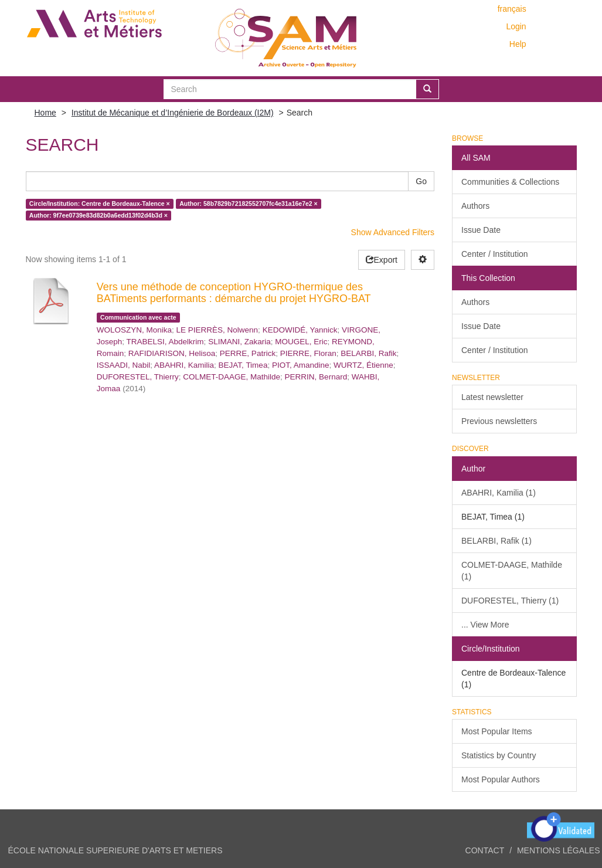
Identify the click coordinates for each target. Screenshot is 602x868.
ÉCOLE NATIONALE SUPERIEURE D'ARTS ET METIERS (115, 850)
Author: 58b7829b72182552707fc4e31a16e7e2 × (249, 204)
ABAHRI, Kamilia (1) (499, 493)
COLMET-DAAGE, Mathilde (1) (512, 571)
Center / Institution (495, 254)
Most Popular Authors (501, 779)
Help (518, 44)
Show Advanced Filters (393, 232)
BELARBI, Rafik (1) (496, 541)
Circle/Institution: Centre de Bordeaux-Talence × (100, 204)
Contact (485, 850)
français (512, 9)
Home (45, 113)
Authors (475, 206)
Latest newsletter (492, 397)
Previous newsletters (499, 421)
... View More (485, 625)
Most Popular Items (497, 731)
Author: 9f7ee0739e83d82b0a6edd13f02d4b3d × (98, 215)
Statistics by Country (499, 755)
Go (421, 181)
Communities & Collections (510, 182)
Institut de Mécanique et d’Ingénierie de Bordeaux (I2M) (173, 113)
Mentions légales (559, 850)
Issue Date (481, 230)
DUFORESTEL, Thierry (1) (510, 601)
